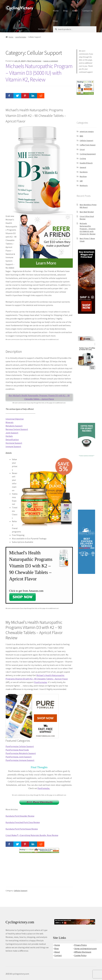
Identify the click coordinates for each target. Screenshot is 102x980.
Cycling (83, 158)
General (83, 167)
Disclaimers (43, 29)
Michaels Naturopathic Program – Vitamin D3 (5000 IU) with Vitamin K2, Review (39, 73)
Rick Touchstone (34, 61)
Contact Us (88, 11)
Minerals (9, 422)
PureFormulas (41, 682)
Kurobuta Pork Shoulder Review (20, 816)
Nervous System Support (17, 429)
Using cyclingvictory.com (85, 948)
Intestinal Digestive (15, 419)
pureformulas (21, 37)
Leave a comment (51, 61)
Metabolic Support (14, 426)
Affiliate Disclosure (83, 952)
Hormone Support (14, 443)
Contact (58, 955)
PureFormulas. (44, 788)
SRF (81, 181)
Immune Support (13, 446)
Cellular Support (21, 891)
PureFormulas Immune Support (20, 760)
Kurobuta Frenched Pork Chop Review (23, 822)
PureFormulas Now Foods (17, 750)
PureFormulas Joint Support (19, 757)
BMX (81, 136)
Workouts (84, 185)
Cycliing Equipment (88, 154)
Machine (83, 176)
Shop (55, 21)
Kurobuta (84, 172)
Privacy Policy (80, 945)
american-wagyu (87, 131)
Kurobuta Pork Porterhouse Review (22, 829)
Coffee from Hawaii (88, 145)
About (75, 11)
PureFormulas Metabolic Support (21, 753)
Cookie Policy (80, 955)
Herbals (9, 436)
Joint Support (12, 433)
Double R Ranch (86, 163)
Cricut (82, 149)
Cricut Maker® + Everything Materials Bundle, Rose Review (32, 835)
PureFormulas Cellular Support (20, 746)
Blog (65, 11)
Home (56, 11)
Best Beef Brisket (87, 212)
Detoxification (12, 440)
